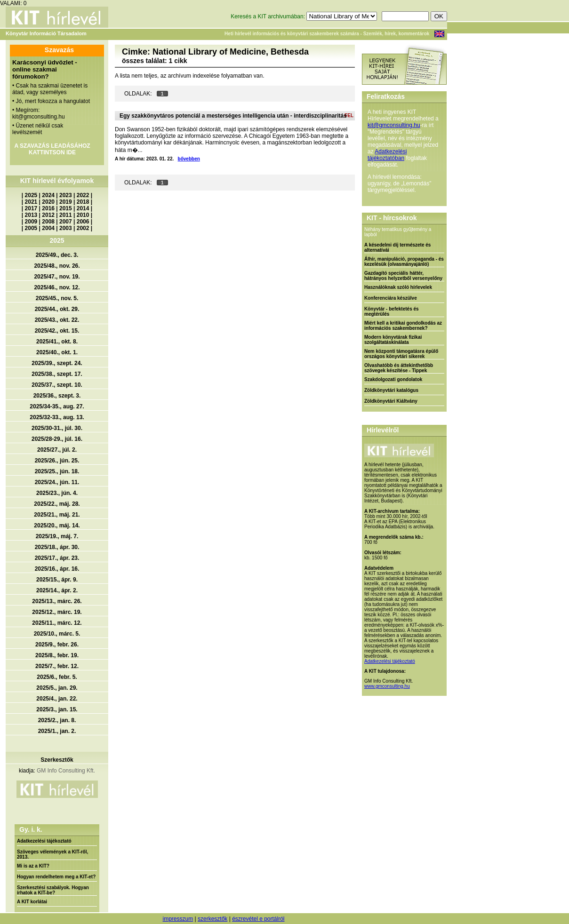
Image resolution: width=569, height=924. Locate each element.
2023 (66, 195)
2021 (31, 202)
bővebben (189, 159)
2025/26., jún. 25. (57, 461)
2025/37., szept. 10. (57, 385)
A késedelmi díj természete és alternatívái (397, 247)
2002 (83, 228)
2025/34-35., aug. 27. (57, 406)
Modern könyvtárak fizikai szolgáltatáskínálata (393, 340)
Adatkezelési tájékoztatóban (387, 155)
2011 (66, 215)
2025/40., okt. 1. (57, 352)
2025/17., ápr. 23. (57, 558)
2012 (48, 215)
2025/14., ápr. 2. (57, 590)
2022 (83, 195)
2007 (66, 222)
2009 (31, 222)
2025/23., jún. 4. (57, 493)
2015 (66, 208)
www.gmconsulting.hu (387, 686)
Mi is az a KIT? (33, 866)
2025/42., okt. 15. (57, 331)
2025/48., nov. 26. (57, 266)
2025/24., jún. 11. (57, 482)
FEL (349, 115)
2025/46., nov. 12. (57, 287)
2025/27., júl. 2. (57, 450)
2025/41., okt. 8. (57, 342)
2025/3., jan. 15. (57, 709)
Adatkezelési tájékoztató (44, 841)
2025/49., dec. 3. (57, 255)
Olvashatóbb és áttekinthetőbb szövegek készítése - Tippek (399, 368)
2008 (48, 222)
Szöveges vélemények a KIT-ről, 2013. (52, 854)
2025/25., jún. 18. (57, 471)
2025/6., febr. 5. (57, 677)
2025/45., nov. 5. (57, 298)
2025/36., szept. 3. (57, 396)
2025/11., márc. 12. (57, 623)
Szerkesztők (57, 760)
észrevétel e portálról (258, 919)
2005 (31, 228)
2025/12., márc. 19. (57, 612)
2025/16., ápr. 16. (57, 569)
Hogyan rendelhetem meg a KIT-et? (56, 877)
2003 (66, 228)
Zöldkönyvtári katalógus (391, 390)
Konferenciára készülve (391, 298)
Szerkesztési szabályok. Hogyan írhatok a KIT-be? (53, 890)
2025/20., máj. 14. (57, 526)
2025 (31, 195)
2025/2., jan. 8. (57, 720)
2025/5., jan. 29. (57, 688)
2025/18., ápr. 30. (57, 547)
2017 (31, 208)
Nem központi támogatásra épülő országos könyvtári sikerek (401, 354)
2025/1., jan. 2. (57, 731)
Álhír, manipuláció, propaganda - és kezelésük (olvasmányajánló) (404, 262)
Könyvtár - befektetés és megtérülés (392, 311)
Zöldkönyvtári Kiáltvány (391, 401)
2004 (48, 228)
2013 (31, 215)
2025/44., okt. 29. (57, 309)
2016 (48, 208)
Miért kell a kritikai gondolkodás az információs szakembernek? (403, 326)
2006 (83, 222)
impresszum (178, 919)
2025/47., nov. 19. (57, 277)
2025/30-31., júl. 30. (57, 428)
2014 (83, 208)
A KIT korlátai (32, 902)
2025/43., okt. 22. (57, 320)
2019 (66, 202)
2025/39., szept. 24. (57, 363)
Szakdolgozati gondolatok (393, 379)
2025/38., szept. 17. (57, 374)
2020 (48, 202)
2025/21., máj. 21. (57, 515)
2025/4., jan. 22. (57, 699)
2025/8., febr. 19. (57, 655)
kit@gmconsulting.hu (394, 125)
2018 (83, 202)
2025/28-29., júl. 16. (57, 439)
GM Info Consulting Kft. (66, 771)
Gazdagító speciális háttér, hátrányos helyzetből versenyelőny (403, 276)
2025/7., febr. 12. (57, 666)
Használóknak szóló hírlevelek (398, 287)
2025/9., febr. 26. (57, 645)
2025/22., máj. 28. (57, 504)
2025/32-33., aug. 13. (57, 417)
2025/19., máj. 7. (57, 536)
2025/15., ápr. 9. (57, 580)
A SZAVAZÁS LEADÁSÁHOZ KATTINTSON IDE (52, 149)
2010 (83, 215)
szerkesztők (212, 919)
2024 (48, 195)
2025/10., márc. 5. (57, 634)
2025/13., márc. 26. (57, 601)
